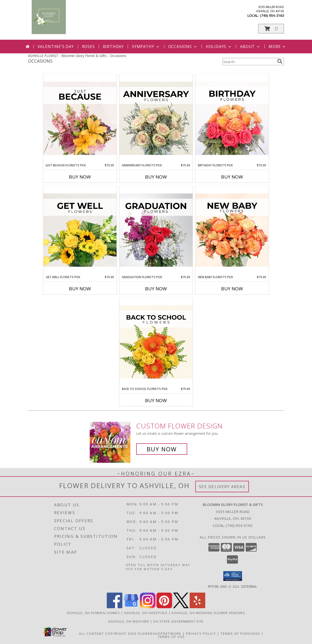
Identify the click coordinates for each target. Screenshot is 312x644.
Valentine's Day (56, 47)
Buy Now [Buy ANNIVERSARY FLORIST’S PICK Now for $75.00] (156, 177)
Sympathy (146, 47)
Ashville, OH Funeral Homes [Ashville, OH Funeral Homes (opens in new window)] (93, 613)
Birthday (113, 47)
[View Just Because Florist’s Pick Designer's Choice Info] (80, 119)
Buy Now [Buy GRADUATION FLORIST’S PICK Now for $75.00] (156, 289)
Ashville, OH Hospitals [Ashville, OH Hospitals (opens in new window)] (146, 613)
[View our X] (181, 607)
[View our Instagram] (148, 607)
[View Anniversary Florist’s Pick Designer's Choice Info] (156, 119)
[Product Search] (249, 62)
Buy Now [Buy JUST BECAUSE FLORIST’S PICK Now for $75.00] (80, 177)
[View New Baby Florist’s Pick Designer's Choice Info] (232, 230)
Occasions (183, 47)
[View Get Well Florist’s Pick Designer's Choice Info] (80, 230)
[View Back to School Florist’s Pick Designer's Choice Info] (156, 342)
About (250, 47)
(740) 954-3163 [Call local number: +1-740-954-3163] (272, 15)
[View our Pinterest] (164, 607)
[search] (280, 61)
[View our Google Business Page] (131, 607)
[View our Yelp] (197, 607)
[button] (271, 29)
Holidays (219, 47)
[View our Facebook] (115, 607)
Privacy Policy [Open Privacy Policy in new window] (201, 633)
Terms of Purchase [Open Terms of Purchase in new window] (240, 633)
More (278, 47)
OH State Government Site (178, 621)
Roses (88, 47)
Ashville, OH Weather (129, 621)
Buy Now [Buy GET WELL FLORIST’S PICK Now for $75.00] (80, 289)
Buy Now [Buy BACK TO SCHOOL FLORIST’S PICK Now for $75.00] (156, 400)
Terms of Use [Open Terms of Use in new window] (171, 636)
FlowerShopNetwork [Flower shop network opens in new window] (160, 633)
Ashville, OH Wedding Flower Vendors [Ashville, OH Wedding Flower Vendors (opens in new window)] (208, 613)
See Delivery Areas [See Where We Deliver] (222, 487)
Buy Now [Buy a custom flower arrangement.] (162, 449)
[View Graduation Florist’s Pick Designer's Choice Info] (156, 230)
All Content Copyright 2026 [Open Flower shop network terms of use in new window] (108, 633)
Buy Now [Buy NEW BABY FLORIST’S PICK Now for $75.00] (232, 289)
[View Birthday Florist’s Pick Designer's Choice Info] (232, 119)
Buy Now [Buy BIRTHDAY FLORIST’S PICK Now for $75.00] (232, 177)
